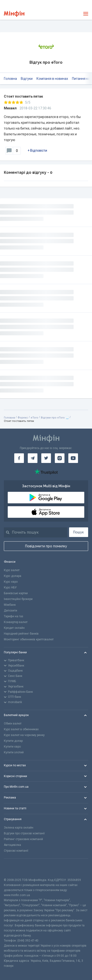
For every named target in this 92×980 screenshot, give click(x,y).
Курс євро (11, 582)
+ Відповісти (37, 150)
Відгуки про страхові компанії (24, 833)
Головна (10, 79)
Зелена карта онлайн (19, 828)
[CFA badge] (15, 868)
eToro (34, 418)
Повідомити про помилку (46, 546)
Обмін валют (13, 724)
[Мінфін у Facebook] (19, 458)
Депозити (11, 611)
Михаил (10, 108)
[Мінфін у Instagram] (60, 458)
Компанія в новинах (52, 79)
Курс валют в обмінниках (21, 729)
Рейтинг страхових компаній (23, 839)
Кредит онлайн (14, 628)
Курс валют (12, 570)
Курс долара (13, 576)
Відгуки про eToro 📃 (55, 418)
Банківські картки (16, 593)
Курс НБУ (10, 587)
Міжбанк (10, 605)
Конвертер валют (16, 622)
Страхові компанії (16, 851)
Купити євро (12, 747)
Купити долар (13, 741)
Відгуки (27, 79)
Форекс (23, 418)
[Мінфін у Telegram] (33, 458)
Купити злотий (14, 752)
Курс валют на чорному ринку (24, 735)
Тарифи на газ (14, 616)
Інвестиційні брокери (18, 599)
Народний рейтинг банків (21, 634)
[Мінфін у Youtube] (73, 458)
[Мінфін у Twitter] (46, 458)
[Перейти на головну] (14, 14)
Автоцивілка (12, 845)
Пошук (78, 532)
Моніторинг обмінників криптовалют (29, 639)
